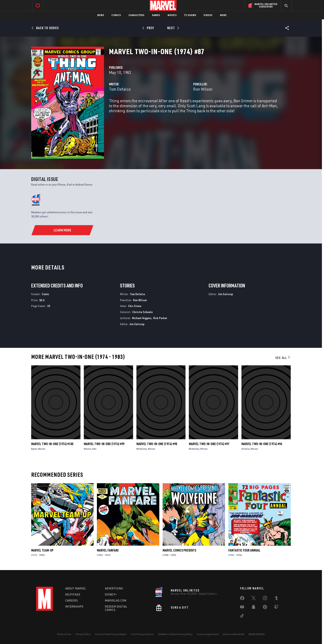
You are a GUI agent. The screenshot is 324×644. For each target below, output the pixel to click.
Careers (72, 600)
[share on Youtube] (242, 608)
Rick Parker (160, 318)
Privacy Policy (83, 634)
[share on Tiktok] (242, 617)
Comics (116, 15)
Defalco (245, 449)
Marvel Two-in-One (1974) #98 (157, 444)
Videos (208, 15)
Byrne (34, 449)
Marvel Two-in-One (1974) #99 (104, 444)
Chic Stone (135, 306)
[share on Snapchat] (254, 608)
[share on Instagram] (265, 599)
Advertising (114, 588)
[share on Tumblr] (276, 599)
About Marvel (76, 588)
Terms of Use (64, 634)
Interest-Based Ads (234, 634)
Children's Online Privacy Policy (175, 634)
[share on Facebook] (242, 599)
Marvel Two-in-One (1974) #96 (262, 444)
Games (156, 15)
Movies (172, 15)
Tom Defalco (120, 89)
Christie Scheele (142, 312)
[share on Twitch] (276, 608)
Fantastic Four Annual (244, 550)
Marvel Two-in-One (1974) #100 (52, 444)
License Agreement (208, 634)
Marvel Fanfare (108, 550)
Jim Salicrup (137, 324)
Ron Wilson (203, 89)
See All (283, 358)
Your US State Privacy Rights (111, 634)
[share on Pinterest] (265, 608)
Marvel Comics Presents (179, 550)
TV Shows (190, 15)
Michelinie (142, 449)
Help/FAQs (73, 594)
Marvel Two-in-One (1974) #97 (209, 444)
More (223, 15)
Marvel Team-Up (42, 550)
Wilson (42, 449)
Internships (74, 607)
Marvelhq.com (116, 600)
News (101, 15)
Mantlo (87, 449)
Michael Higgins (142, 318)
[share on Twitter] (254, 599)
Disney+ (111, 594)
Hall (94, 449)
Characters (137, 15)
